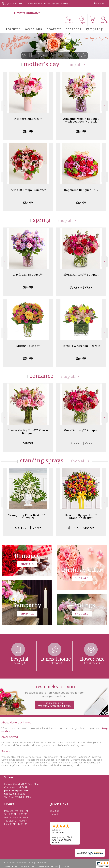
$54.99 (28, 358)
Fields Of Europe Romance (28, 190)
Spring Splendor (28, 346)
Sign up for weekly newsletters (55, 705)
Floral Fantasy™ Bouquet (81, 275)
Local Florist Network (48, 867)
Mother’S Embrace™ (28, 119)
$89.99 (28, 443)
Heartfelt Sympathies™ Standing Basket (81, 517)
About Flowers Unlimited (16, 722)
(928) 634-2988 (15, 4)
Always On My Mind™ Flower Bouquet (28, 432)
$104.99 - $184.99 (81, 528)
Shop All (74, 65)
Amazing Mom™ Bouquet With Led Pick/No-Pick (81, 120)
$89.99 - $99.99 (81, 287)
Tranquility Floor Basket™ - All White (28, 517)
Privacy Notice (27, 867)
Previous (4, 106)
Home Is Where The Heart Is (81, 346)
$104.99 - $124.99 (28, 528)
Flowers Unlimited (27, 13)
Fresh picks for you (54, 691)
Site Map (65, 867)
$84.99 (28, 131)
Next (105, 106)
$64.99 (81, 203)
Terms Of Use (11, 867)
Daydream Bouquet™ (28, 275)
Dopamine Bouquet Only (81, 190)
